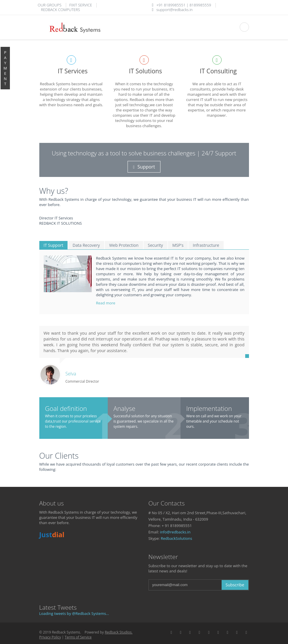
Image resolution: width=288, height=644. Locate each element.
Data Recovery (86, 245)
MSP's (178, 245)
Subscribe (235, 585)
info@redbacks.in (175, 532)
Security (156, 245)
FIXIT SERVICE (81, 5)
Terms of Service (78, 637)
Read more (106, 303)
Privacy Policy (50, 637)
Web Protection (124, 245)
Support (144, 167)
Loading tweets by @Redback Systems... (74, 613)
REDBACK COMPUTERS (61, 10)
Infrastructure (206, 245)
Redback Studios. (119, 632)
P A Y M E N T (5, 68)
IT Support (54, 245)
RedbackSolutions (176, 538)
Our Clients (59, 456)
